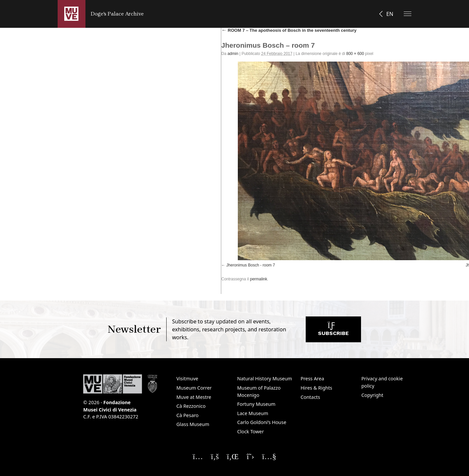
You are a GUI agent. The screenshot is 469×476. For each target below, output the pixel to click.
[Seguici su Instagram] (198, 456)
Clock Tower (251, 431)
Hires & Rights (316, 388)
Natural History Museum (265, 379)
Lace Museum (253, 413)
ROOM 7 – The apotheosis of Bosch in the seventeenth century (289, 30)
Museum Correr (194, 388)
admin (233, 54)
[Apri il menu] (408, 14)
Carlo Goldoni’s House (262, 422)
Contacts (310, 397)
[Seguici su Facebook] (215, 456)
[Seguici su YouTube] (269, 456)
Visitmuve (187, 379)
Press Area (312, 379)
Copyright (372, 395)
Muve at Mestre (194, 397)
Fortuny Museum (256, 404)
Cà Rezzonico (191, 406)
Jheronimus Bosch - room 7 (251, 265)
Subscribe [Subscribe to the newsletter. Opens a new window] (333, 331)
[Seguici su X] (251, 456)
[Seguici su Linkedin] (233, 456)
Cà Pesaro (188, 415)
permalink (259, 279)
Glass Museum (193, 424)
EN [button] (390, 14)
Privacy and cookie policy (382, 382)
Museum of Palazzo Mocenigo (259, 391)
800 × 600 (355, 54)
